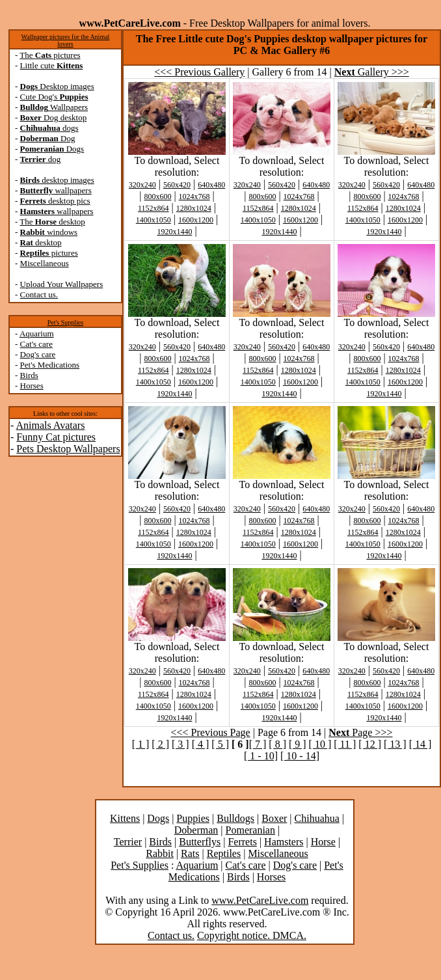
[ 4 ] (201, 744)
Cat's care (36, 344)
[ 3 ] (180, 744)
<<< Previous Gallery (199, 72)
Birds (29, 375)
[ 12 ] (370, 744)
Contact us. (39, 294)
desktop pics (55, 201)
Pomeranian (250, 830)
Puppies (193, 818)
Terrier (128, 842)
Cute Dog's (54, 97)
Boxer (274, 818)
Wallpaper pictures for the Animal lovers (66, 40)
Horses (32, 386)
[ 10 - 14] (300, 756)
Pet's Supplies (65, 322)
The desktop (52, 222)
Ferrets (242, 842)
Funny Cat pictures (56, 437)
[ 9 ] (298, 744)
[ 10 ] (320, 744)
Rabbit (160, 853)
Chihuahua (317, 818)
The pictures (50, 55)
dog (41, 159)
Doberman (196, 830)
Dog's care (38, 354)
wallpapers (56, 190)
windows (49, 232)
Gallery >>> (372, 72)
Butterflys (200, 842)
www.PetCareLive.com (260, 900)
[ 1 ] (141, 744)
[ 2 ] (160, 744)
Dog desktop (54, 117)
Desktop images (57, 86)
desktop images (57, 180)
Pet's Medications (50, 365)
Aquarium (37, 333)
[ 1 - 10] (261, 756)
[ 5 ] (220, 744)
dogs (49, 128)
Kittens (125, 818)
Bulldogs (235, 818)
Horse (323, 842)
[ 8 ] (277, 744)
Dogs (52, 149)
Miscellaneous (45, 263)
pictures (49, 253)
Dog (48, 138)
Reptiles (224, 853)
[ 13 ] (395, 744)
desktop (41, 242)
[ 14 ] (421, 744)
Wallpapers (54, 107)
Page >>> (360, 732)
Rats (190, 853)
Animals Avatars (50, 425)
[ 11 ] (345, 744)
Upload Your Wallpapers (62, 284)
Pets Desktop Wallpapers (68, 449)
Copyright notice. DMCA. (252, 935)
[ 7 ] (258, 744)
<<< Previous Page (211, 732)
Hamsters (284, 842)
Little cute (52, 65)
